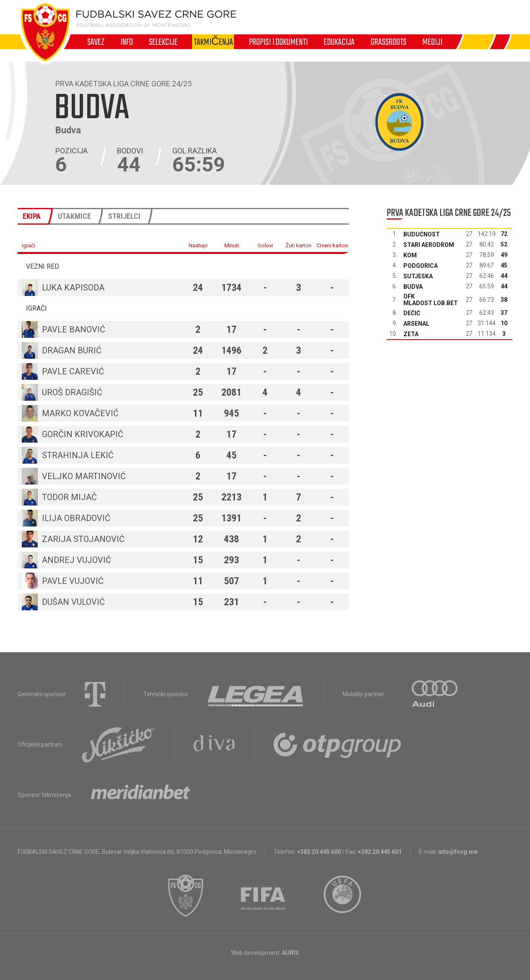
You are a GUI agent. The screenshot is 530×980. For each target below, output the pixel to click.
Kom (410, 255)
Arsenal (416, 324)
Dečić (412, 313)
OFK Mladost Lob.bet (431, 300)
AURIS (290, 953)
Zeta (411, 334)
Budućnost (422, 234)
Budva (413, 287)
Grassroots (388, 42)
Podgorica (421, 266)
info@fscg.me (458, 852)
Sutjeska (418, 276)
